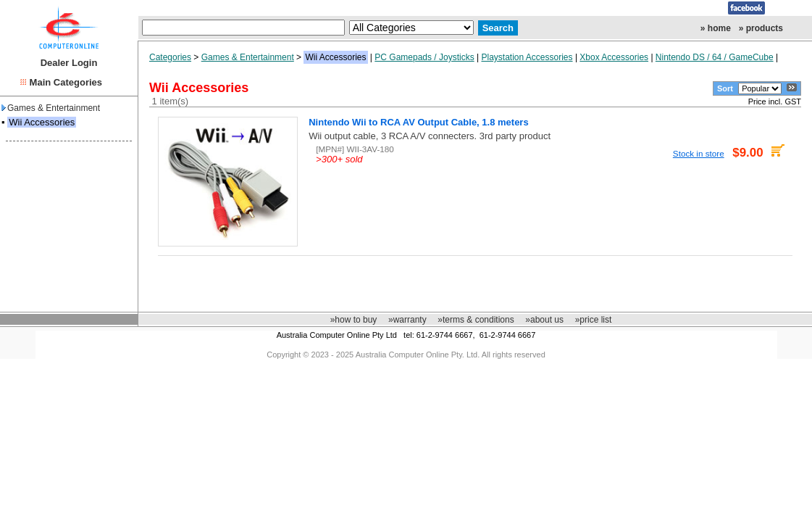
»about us (544, 320)
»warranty (407, 320)
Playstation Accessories (527, 57)
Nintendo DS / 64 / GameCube (715, 57)
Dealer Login (69, 63)
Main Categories (66, 82)
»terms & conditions (476, 320)
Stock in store (699, 153)
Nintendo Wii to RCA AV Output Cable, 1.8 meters (418, 122)
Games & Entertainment (51, 108)
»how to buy (354, 320)
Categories (170, 57)
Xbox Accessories (614, 57)
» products (761, 28)
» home (716, 28)
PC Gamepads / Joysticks (424, 57)
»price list (594, 320)
